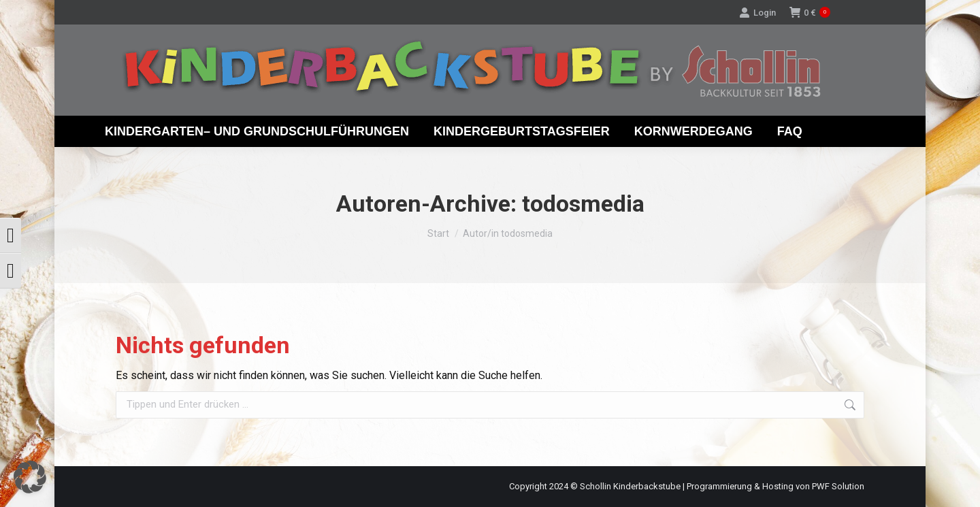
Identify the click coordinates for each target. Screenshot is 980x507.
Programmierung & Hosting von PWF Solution (775, 486)
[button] (30, 477)
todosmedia (583, 203)
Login (757, 13)
